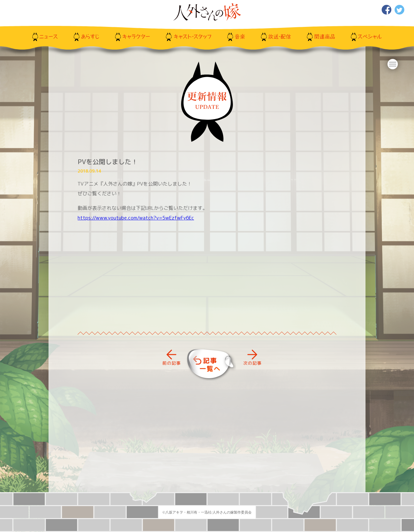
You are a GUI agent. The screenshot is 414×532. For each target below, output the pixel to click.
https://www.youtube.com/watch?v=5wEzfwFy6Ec (136, 218)
